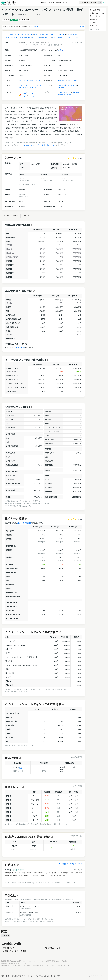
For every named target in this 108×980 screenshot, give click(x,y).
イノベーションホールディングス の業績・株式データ (36, 146)
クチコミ (78, 38)
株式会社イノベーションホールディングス (55, 2)
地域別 (8, 977)
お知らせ (46, 977)
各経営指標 (29, 35)
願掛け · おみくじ (33, 20)
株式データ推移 (11, 38)
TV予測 (38, 81)
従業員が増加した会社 (52, 949)
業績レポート (32, 88)
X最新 (80, 865)
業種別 (14, 977)
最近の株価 (36, 38)
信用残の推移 (72, 81)
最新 (21, 769)
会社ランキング (95, 16)
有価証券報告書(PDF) (65, 95)
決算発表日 (94, 22)
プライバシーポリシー (26, 977)
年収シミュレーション (97, 13)
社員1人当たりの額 (41, 35)
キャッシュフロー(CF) (57, 35)
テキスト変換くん (57, 977)
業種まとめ (94, 19)
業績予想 (22, 81)
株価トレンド (46, 38)
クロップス (6, 937)
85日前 (36, 28)
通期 (22, 35)
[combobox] (84, 3)
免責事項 (60, 966)
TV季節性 (22, 88)
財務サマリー (14, 35)
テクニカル (23, 86)
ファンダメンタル (35, 86)
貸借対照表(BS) (72, 35)
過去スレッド (72, 86)
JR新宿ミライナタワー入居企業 (15, 952)
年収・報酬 (7, 20)
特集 (3, 977)
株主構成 (28, 38)
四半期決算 (33, 217)
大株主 (21, 38)
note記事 (61, 88)
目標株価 (30, 81)
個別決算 (8, 217)
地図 (61, 51)
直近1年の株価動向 (59, 38)
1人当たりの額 (20, 348)
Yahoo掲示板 (62, 86)
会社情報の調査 (95, 10)
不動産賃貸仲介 (9, 949)
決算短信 (81, 28)
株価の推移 (62, 81)
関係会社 (70, 38)
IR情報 (60, 93)
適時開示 (76, 93)
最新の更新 (94, 25)
